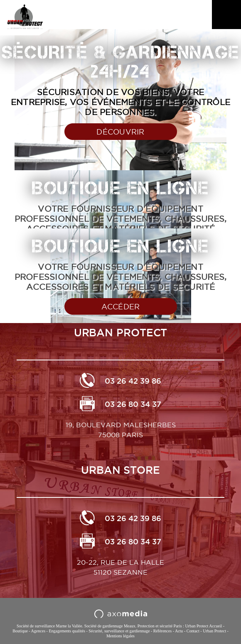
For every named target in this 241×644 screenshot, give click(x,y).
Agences (38, 631)
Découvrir (120, 132)
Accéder (121, 307)
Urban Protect (214, 631)
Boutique (20, 631)
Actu (179, 631)
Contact (193, 631)
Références (162, 631)
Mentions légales (120, 636)
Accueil (215, 626)
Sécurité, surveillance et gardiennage (119, 631)
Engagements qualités (67, 631)
